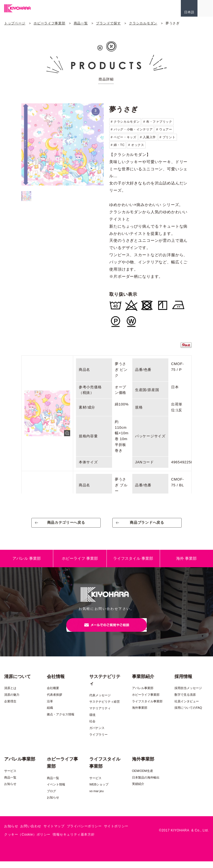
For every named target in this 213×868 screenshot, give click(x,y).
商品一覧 (81, 23)
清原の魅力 (12, 701)
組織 (50, 714)
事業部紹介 (143, 683)
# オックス (136, 145)
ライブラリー (98, 741)
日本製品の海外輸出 (146, 784)
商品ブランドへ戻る (147, 525)
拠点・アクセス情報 (61, 721)
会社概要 (53, 695)
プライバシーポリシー (84, 833)
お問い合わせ (31, 833)
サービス (10, 777)
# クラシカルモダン (125, 122)
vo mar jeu (96, 798)
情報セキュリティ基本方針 (74, 841)
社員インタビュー (187, 708)
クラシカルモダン (143, 23)
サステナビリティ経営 (105, 708)
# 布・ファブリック (158, 122)
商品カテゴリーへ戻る (66, 525)
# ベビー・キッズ (123, 137)
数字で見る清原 (185, 701)
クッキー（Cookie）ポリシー (27, 841)
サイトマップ (54, 833)
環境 (92, 721)
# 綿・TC (118, 145)
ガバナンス (97, 735)
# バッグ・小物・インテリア (132, 129)
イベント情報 (56, 791)
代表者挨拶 (54, 701)
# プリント (167, 137)
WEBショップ (99, 791)
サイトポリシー (116, 833)
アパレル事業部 (143, 695)
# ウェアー (164, 129)
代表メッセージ (100, 702)
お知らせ (10, 790)
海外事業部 (140, 714)
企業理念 (10, 708)
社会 (92, 728)
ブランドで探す (108, 23)
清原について (17, 683)
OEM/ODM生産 (143, 777)
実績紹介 (138, 790)
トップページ (15, 23)
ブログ (51, 798)
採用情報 (183, 683)
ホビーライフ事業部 (49, 23)
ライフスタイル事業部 (147, 708)
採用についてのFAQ (188, 714)
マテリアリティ (100, 715)
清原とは (10, 695)
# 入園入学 (148, 137)
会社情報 (56, 683)
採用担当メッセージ (188, 695)
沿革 (50, 708)
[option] (63, 144)
